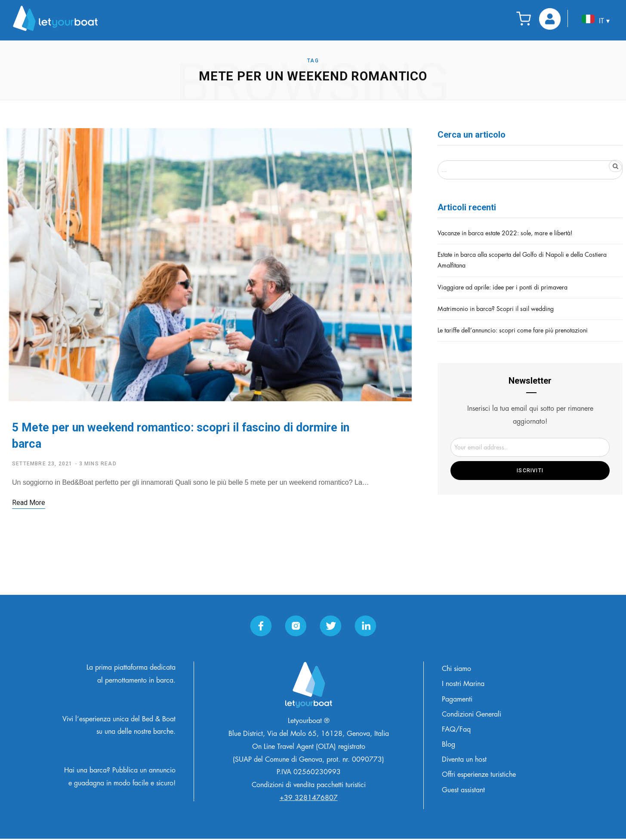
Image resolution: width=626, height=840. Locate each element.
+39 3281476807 (309, 799)
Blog (449, 746)
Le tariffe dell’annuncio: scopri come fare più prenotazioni (513, 330)
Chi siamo (456, 670)
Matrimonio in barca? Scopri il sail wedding (496, 309)
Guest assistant (463, 791)
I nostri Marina (463, 686)
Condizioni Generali (472, 716)
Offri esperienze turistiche (479, 776)
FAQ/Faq (456, 731)
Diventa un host (464, 761)
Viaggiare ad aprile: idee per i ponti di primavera (503, 287)
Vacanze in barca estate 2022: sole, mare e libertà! (505, 233)
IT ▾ (596, 20)
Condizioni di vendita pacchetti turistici (309, 787)
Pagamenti (457, 701)
